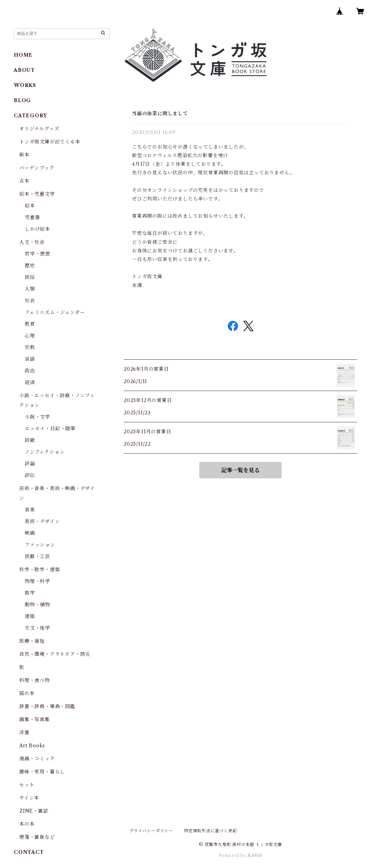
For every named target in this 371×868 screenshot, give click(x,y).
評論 (30, 464)
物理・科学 (37, 581)
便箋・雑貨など (37, 837)
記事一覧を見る (240, 470)
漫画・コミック (37, 759)
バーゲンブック (37, 168)
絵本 (30, 206)
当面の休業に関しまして (160, 113)
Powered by (241, 855)
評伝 (30, 475)
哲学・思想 (37, 254)
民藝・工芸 (37, 556)
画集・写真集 (35, 719)
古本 (24, 181)
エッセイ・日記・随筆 (50, 428)
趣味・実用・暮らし (42, 772)
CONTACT (29, 852)
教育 (30, 324)
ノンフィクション (45, 452)
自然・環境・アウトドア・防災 (55, 654)
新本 (24, 155)
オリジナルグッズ (39, 129)
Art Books (32, 746)
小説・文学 (37, 417)
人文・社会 (32, 242)
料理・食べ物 (35, 680)
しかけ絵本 (37, 229)
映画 (30, 533)
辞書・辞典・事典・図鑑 (47, 706)
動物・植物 (37, 605)
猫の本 (27, 693)
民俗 (30, 277)
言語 (30, 359)
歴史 (30, 265)
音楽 (30, 510)
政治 (30, 371)
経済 (30, 382)
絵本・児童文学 (37, 194)
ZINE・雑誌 (34, 811)
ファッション (40, 545)
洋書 (24, 733)
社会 (30, 301)
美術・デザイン (42, 521)
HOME (23, 55)
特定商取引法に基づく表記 (211, 831)
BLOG (22, 100)
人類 (30, 289)
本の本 (27, 824)
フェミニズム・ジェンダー (55, 312)
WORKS (25, 85)
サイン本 (29, 798)
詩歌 (30, 440)
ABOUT (24, 70)
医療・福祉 (32, 641)
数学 (30, 593)
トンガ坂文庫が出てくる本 (50, 142)
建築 (30, 616)
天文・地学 (37, 628)
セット (27, 785)
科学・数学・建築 (40, 569)
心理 (30, 336)
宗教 (30, 347)
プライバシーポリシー (151, 831)
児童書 (32, 217)
